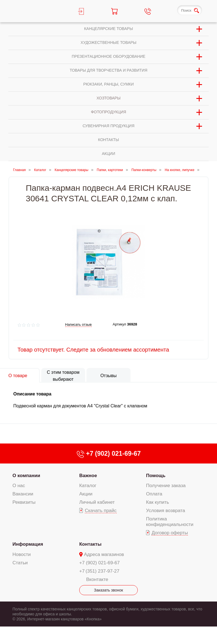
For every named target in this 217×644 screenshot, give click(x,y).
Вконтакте (97, 579)
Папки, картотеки (110, 170)
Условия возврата (166, 511)
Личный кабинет (97, 502)
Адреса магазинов (104, 554)
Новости (22, 554)
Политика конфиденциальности (170, 522)
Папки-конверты (144, 170)
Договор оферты (170, 533)
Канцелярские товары (72, 170)
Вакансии (23, 494)
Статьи (20, 563)
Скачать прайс (101, 511)
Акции (86, 494)
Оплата (154, 494)
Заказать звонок (108, 590)
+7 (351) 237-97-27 (99, 571)
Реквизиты (24, 502)
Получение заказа (166, 486)
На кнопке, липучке (179, 170)
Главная (19, 170)
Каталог (40, 170)
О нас (19, 486)
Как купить (158, 502)
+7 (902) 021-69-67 (99, 563)
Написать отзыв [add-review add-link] (78, 324)
